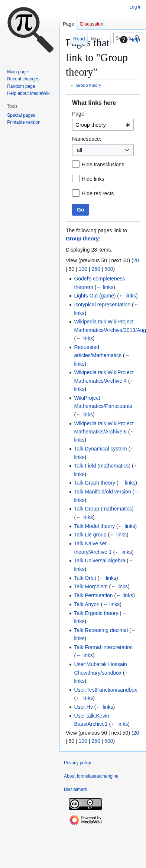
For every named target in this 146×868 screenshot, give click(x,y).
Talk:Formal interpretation (103, 647)
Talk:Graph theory (95, 483)
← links (105, 287)
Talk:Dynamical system (100, 449)
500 (109, 269)
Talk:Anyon (87, 604)
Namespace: (87, 139)
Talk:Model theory (94, 526)
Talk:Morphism (91, 586)
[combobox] (103, 125)
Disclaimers (75, 789)
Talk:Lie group (90, 535)
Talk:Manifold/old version (102, 492)
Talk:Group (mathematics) (104, 509)
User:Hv (83, 707)
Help (129, 40)
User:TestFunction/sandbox (106, 690)
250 (96, 269)
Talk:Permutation (93, 595)
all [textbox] (80, 150)
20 (136, 260)
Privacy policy (77, 763)
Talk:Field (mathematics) (102, 466)
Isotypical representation (102, 305)
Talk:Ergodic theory (96, 613)
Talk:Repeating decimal (101, 630)
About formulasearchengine (91, 776)
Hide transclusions (103, 164)
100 (83, 269)
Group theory (89, 85)
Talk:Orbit (85, 578)
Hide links (93, 179)
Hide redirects (98, 193)
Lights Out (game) (95, 296)
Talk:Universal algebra (100, 561)
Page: (79, 114)
